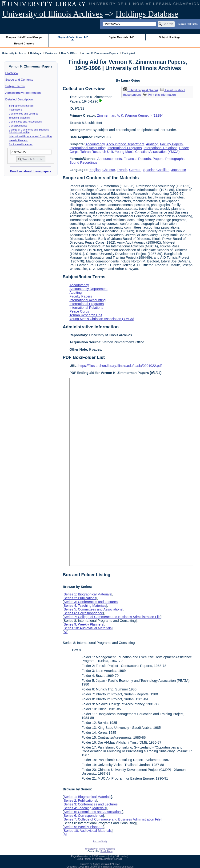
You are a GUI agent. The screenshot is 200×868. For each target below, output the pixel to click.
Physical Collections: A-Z (73, 37)
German (135, 170)
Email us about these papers (31, 171)
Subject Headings (170, 37)
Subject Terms (15, 86)
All (65, 632)
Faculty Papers (172, 144)
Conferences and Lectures (24, 114)
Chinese (109, 170)
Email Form (106, 851)
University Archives (14, 53)
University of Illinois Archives (53, 14)
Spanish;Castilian (156, 170)
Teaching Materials (19, 118)
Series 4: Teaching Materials (85, 606)
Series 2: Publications (80, 598)
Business (51, 53)
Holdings (36, 53)
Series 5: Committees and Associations (93, 609)
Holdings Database (147, 14)
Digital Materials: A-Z (121, 37)
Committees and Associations (25, 122)
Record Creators (24, 44)
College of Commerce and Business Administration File (29, 131)
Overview (12, 73)
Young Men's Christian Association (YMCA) (147, 152)
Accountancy (95, 144)
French (122, 170)
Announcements (110, 159)
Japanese (179, 170)
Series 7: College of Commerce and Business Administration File (112, 617)
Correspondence (18, 126)
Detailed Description (19, 99)
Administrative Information (23, 93)
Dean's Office (69, 53)
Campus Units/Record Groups (24, 37)
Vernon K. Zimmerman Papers (100, 53)
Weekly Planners (18, 140)
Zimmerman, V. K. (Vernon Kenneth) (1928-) (130, 115)
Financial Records (137, 159)
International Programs (125, 148)
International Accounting (88, 148)
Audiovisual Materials (21, 144)
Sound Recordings (83, 163)
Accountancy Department (125, 144)
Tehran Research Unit (97, 152)
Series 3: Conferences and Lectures (91, 602)
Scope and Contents (19, 80)
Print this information (160, 95)
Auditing (152, 144)
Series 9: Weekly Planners (83, 624)
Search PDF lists (187, 24)
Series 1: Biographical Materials (87, 594)
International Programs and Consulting (30, 136)
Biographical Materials (21, 106)
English (95, 170)
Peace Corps (79, 311)
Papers (158, 159)
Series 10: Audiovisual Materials (88, 628)
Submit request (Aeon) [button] (141, 90)
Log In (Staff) (100, 842)
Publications (16, 110)
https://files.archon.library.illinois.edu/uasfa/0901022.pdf (120, 366)
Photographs (175, 159)
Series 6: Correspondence (83, 613)
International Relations (160, 148)
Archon (97, 864)
